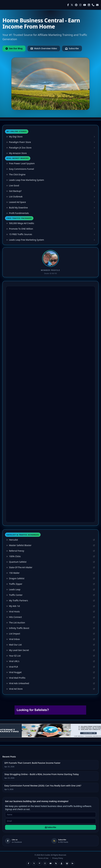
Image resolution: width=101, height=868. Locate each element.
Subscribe (72, 48)
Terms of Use (43, 858)
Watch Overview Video (44, 48)
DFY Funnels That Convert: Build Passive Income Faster (32, 763)
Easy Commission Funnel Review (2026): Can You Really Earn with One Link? (43, 786)
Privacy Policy (58, 858)
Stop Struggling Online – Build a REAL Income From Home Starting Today (42, 774)
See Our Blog (14, 48)
